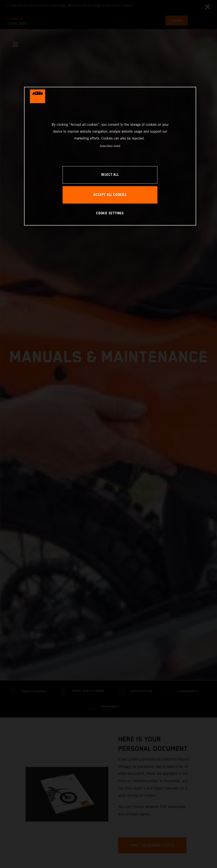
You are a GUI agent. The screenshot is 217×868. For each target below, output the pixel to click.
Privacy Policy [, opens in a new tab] (106, 146)
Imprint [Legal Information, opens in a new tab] (117, 146)
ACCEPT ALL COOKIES (110, 195)
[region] (110, 156)
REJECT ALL (110, 175)
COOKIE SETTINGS (110, 213)
